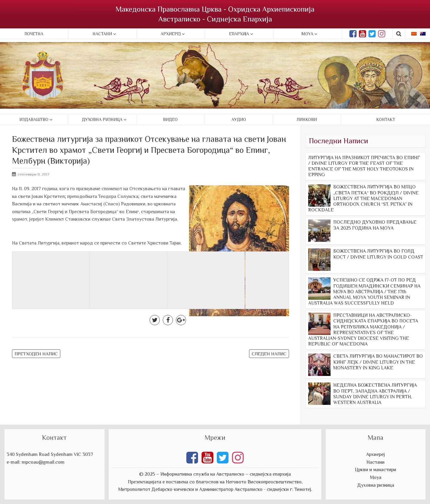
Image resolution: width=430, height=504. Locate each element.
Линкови (307, 119)
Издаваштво (34, 119)
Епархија (239, 34)
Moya (307, 34)
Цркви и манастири (376, 470)
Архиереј (171, 34)
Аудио (239, 119)
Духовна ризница (102, 119)
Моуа (376, 477)
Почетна (34, 34)
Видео (170, 119)
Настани (102, 34)
